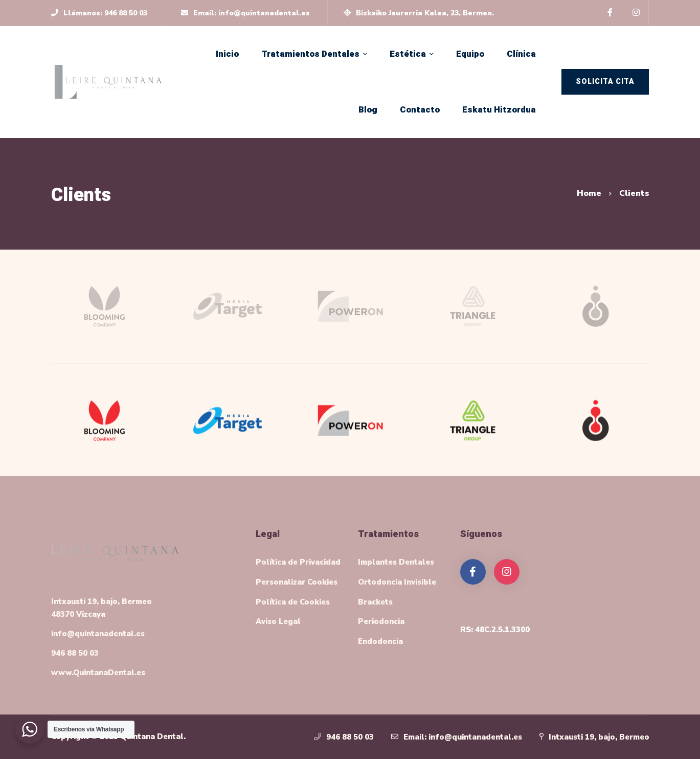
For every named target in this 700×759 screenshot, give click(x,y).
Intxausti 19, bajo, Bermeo (599, 737)
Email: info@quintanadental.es (463, 737)
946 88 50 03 (75, 653)
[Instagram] (507, 572)
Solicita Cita (605, 82)
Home (589, 193)
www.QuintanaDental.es (98, 673)
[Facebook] (473, 572)
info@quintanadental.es (98, 634)
